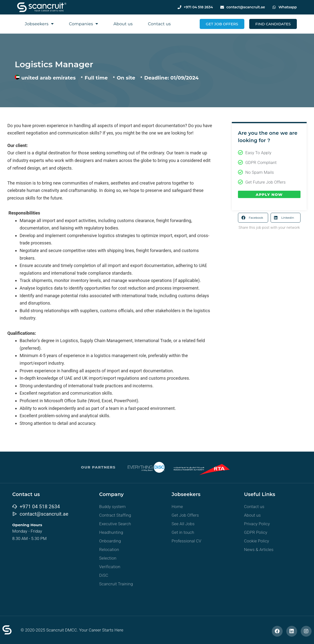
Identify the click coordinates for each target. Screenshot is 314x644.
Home (177, 507)
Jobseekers (39, 24)
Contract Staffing (115, 515)
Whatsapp (288, 7)
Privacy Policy (257, 524)
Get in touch (183, 532)
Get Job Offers (185, 515)
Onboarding (110, 541)
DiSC (104, 575)
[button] (253, 218)
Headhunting (111, 532)
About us (123, 24)
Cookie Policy (257, 541)
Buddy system (112, 507)
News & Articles (259, 550)
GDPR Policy (256, 532)
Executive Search (115, 524)
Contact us (159, 24)
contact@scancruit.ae (246, 7)
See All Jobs (183, 524)
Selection (108, 558)
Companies (84, 24)
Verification (110, 567)
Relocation (109, 550)
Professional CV (187, 541)
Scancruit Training (116, 584)
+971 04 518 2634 (198, 7)
